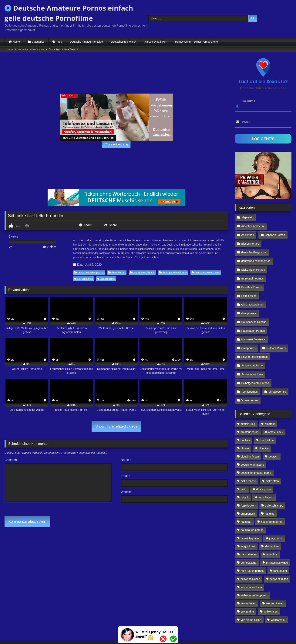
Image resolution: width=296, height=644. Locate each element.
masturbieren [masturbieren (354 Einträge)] (249, 534)
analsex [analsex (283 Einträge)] (245, 420)
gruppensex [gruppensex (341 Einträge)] (248, 494)
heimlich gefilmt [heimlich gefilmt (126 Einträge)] (250, 518)
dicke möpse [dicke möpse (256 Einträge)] (248, 461)
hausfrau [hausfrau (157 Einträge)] (246, 502)
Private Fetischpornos (254, 340)
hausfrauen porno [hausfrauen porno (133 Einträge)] (272, 502)
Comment (11, 460)
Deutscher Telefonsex (124, 42)
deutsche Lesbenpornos (31, 49)
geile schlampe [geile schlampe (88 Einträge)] (274, 485)
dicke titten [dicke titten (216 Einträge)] (272, 461)
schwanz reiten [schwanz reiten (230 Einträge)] (279, 559)
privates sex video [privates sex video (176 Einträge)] (277, 543)
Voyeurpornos (250, 381)
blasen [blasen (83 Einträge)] (245, 428)
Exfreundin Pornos (252, 266)
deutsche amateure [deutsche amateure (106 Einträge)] (252, 444)
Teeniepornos (249, 372)
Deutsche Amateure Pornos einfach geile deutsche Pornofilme (69, 13)
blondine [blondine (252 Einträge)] (264, 428)
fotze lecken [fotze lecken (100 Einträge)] (248, 485)
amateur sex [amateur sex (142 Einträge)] (276, 412)
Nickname (248, 101)
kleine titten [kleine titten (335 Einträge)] (272, 526)
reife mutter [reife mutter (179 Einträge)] (280, 551)
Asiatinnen (248, 226)
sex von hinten (84, 279)
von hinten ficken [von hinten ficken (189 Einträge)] (251, 600)
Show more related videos (116, 426)
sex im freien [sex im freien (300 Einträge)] (248, 583)
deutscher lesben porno (206, 272)
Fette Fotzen (117, 272)
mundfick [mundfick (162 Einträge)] (272, 534)
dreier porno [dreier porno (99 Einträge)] (264, 469)
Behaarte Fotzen (274, 226)
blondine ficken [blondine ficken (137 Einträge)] (250, 436)
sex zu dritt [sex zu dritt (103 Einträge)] (247, 592)
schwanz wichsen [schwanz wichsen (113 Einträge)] (251, 567)
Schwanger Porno (252, 348)
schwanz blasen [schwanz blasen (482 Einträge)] (250, 559)
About (85, 225)
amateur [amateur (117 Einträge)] (270, 404)
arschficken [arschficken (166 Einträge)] (267, 420)
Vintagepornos (277, 372)
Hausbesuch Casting (254, 307)
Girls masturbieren (252, 291)
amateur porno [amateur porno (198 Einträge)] (250, 412)
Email (126, 476)
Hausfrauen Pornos (142, 272)
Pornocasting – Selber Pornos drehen (197, 42)
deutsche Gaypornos (254, 242)
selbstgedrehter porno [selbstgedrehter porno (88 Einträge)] (254, 575)
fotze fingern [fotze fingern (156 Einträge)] (266, 477)
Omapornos (248, 332)
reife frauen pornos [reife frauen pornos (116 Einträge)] (252, 551)
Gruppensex (249, 299)
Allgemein (247, 217)
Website (126, 492)
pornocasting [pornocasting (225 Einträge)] (248, 543)
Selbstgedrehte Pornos (173, 272)
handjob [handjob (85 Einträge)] (269, 494)
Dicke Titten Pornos (253, 258)
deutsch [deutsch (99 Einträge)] (273, 436)
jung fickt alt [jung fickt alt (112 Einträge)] (248, 526)
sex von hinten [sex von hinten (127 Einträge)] (275, 583)
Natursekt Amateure (253, 323)
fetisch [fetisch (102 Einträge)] (245, 477)
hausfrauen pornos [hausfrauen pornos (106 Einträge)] (252, 510)
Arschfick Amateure (275, 217)
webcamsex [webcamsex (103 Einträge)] (278, 600)
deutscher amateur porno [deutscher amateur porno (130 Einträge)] (256, 453)
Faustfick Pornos (251, 274)
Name (126, 460)
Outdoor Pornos (276, 332)
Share (111, 225)
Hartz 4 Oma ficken (156, 42)
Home (16, 42)
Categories (38, 42)
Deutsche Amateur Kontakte (86, 42)
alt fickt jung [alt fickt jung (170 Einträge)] (248, 404)
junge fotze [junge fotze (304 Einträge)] (276, 518)
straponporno (106, 279)
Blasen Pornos (250, 234)
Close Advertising (116, 144)
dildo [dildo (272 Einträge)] (244, 469)
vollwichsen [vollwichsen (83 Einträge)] (271, 592)
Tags (59, 42)
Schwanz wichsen (252, 356)
